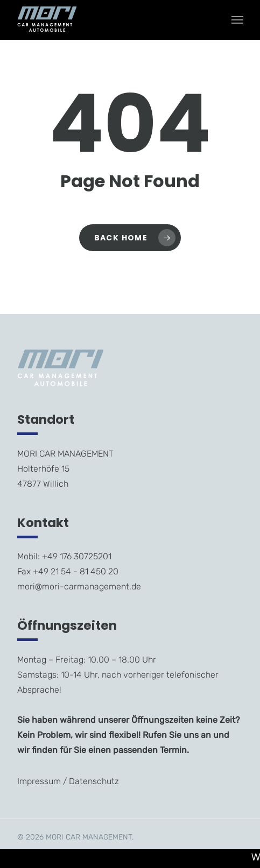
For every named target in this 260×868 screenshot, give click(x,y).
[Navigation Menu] (237, 20)
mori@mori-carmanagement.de (79, 586)
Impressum (39, 781)
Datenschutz (94, 781)
